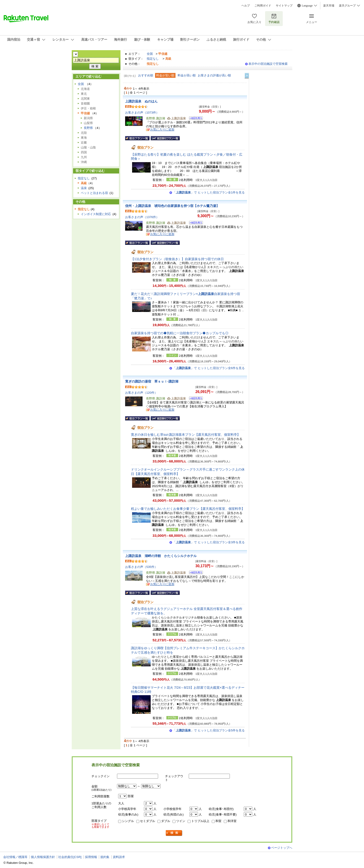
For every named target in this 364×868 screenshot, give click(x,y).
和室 (218, 821)
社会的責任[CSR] (70, 857)
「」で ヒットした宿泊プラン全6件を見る (209, 368)
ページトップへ (282, 848)
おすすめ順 (146, 75)
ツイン (181, 821)
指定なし (153, 59)
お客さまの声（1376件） (142, 217)
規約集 (105, 857)
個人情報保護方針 (43, 857)
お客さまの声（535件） (141, 567)
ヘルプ (246, 6)
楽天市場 (329, 6)
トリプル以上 (200, 821)
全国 (150, 54)
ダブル (166, 821)
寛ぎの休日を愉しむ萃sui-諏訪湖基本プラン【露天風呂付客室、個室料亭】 (186, 435)
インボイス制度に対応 (96, 214)
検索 (174, 833)
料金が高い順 (187, 75)
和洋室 (232, 821)
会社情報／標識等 (15, 857)
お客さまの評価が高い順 (214, 75)
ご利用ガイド (263, 6)
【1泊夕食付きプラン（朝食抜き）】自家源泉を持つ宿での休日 (177, 259)
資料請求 (119, 857)
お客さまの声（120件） (141, 393)
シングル (128, 821)
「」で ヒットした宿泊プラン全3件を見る (209, 542)
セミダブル (148, 821)
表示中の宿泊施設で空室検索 (268, 64)
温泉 (84, 188)
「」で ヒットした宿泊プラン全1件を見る (209, 192)
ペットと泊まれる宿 (94, 193)
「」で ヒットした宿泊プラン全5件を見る (209, 730)
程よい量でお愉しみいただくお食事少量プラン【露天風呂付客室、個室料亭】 (188, 509)
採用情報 (91, 857)
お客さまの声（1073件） (142, 113)
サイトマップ (284, 6)
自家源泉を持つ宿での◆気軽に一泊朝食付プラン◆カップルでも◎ (180, 333)
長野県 (88, 128)
